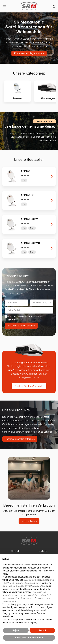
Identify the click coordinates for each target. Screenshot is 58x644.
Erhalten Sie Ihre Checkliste (29, 386)
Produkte (42, 551)
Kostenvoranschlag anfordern (29, 53)
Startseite (16, 551)
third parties (8, 580)
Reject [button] (16, 630)
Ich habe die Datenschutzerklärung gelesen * (27, 318)
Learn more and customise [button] (29, 638)
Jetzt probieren (29, 521)
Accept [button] (42, 630)
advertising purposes (21, 592)
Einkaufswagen (54, 6)
